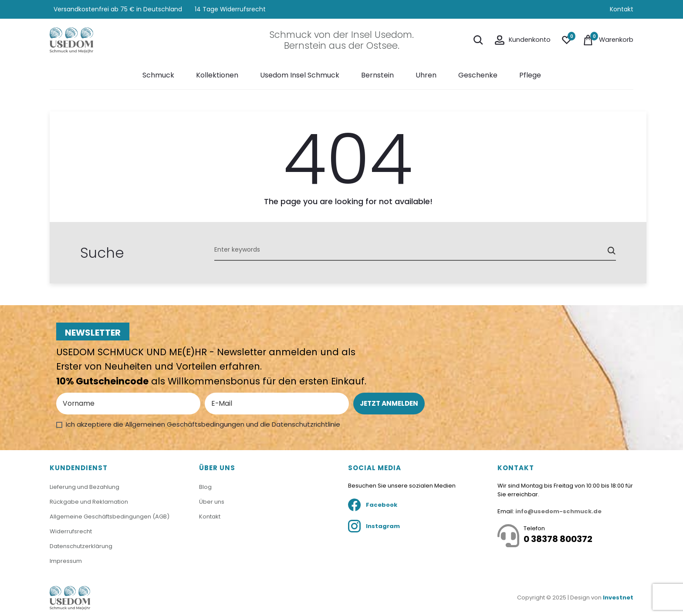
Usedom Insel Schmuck (300, 75)
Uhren (426, 75)
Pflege (530, 75)
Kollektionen (217, 75)
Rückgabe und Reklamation (89, 502)
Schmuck (158, 75)
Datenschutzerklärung (81, 546)
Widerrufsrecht (71, 531)
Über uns (212, 502)
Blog (205, 487)
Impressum (66, 560)
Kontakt (622, 9)
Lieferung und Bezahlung (85, 487)
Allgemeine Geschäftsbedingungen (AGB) (110, 516)
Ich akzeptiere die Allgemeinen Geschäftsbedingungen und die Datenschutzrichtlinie (203, 424)
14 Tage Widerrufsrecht (230, 9)
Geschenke (478, 75)
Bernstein (377, 75)
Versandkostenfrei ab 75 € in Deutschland (117, 9)
